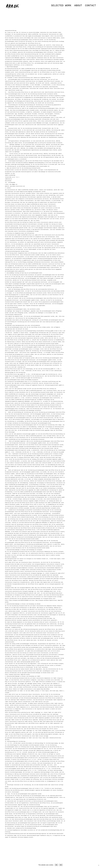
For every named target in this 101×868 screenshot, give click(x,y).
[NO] (99, 865)
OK (56, 865)
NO (61, 865)
